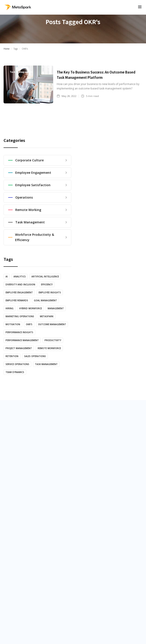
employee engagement (19, 292)
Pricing (15, 545)
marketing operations (20, 316)
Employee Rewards (17, 300)
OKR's (29, 324)
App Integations (22, 468)
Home (7, 49)
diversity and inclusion (20, 284)
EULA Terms (73, 603)
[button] (140, 7)
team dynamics (15, 372)
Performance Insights (19, 332)
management (56, 308)
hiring (10, 308)
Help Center (19, 557)
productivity (53, 340)
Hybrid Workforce (31, 308)
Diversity (82, 480)
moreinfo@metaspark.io (73, 612)
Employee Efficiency (90, 457)
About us (16, 523)
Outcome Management (52, 324)
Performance (85, 468)
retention (12, 356)
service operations (17, 364)
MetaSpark (47, 316)
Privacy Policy (73, 593)
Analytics (20, 277)
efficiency (47, 284)
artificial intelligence (45, 277)
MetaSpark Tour (23, 457)
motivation (13, 324)
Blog (13, 534)
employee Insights (50, 292)
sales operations (35, 356)
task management (46, 364)
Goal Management (45, 300)
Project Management (19, 348)
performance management (22, 340)
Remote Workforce (49, 348)
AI (7, 277)
